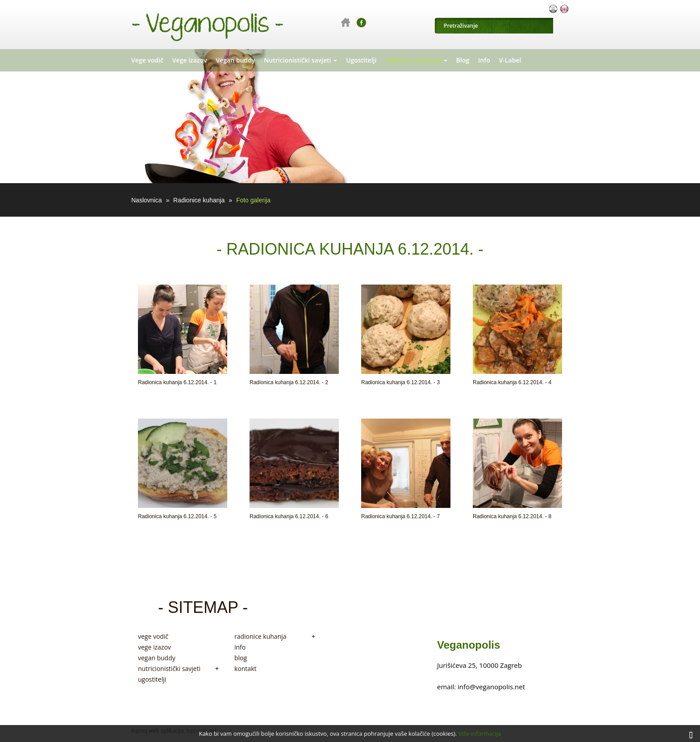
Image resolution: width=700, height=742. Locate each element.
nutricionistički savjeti (178, 669)
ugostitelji (152, 679)
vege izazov (154, 647)
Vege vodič (147, 60)
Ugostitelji (361, 60)
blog (241, 658)
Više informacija (480, 734)
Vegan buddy (236, 60)
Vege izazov (190, 60)
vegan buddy (157, 658)
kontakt (245, 669)
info (240, 647)
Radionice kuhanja (416, 60)
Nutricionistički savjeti (300, 60)
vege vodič (153, 637)
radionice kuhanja (275, 637)
